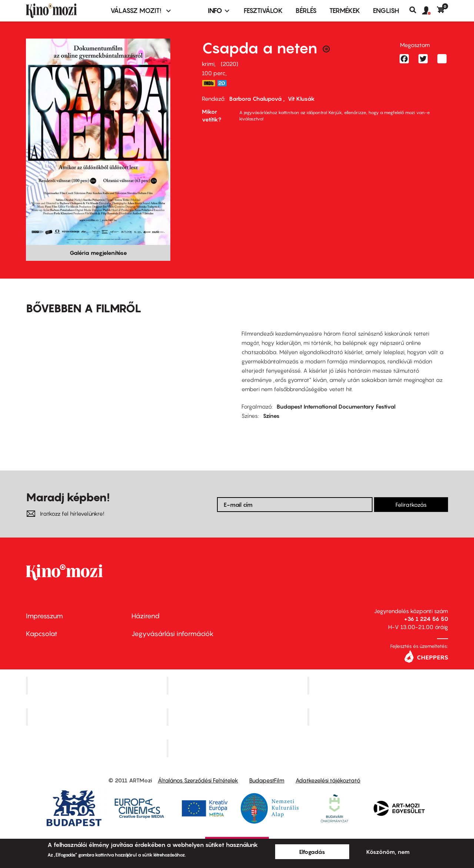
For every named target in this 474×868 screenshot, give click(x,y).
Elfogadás (312, 852)
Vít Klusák (301, 99)
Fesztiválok (263, 11)
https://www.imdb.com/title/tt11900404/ (208, 83)
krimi (208, 64)
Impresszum (44, 616)
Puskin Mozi (97, 717)
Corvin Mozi (97, 685)
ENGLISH (386, 11)
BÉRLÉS (306, 11)
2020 (229, 64)
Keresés (416, 10)
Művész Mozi (379, 685)
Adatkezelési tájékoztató (328, 780)
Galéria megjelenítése (98, 253)
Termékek (345, 11)
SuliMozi (238, 717)
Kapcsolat (42, 634)
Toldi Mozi (238, 748)
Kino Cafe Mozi (238, 685)
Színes (271, 416)
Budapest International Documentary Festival (336, 406)
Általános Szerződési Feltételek (198, 780)
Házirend (146, 616)
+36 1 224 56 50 (426, 619)
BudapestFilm (267, 780)
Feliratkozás (411, 505)
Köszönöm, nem (388, 852)
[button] (430, 11)
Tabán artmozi (378, 717)
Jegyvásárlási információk (173, 634)
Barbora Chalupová (256, 99)
